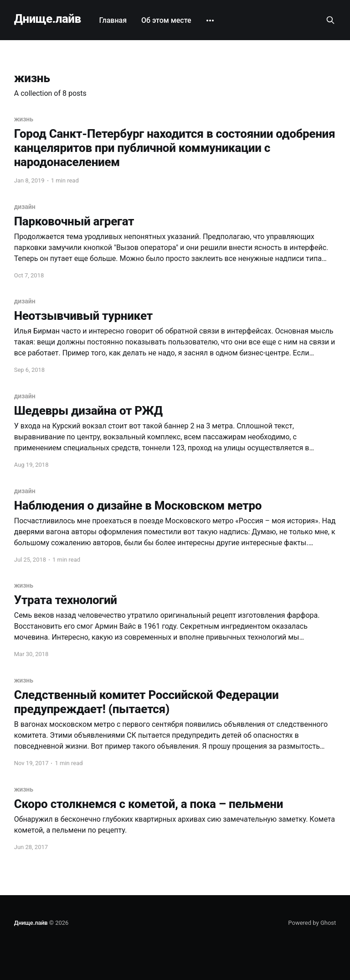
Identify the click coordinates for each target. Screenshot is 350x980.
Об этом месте (166, 20)
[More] (210, 21)
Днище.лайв (48, 19)
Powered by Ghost (312, 923)
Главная (113, 20)
